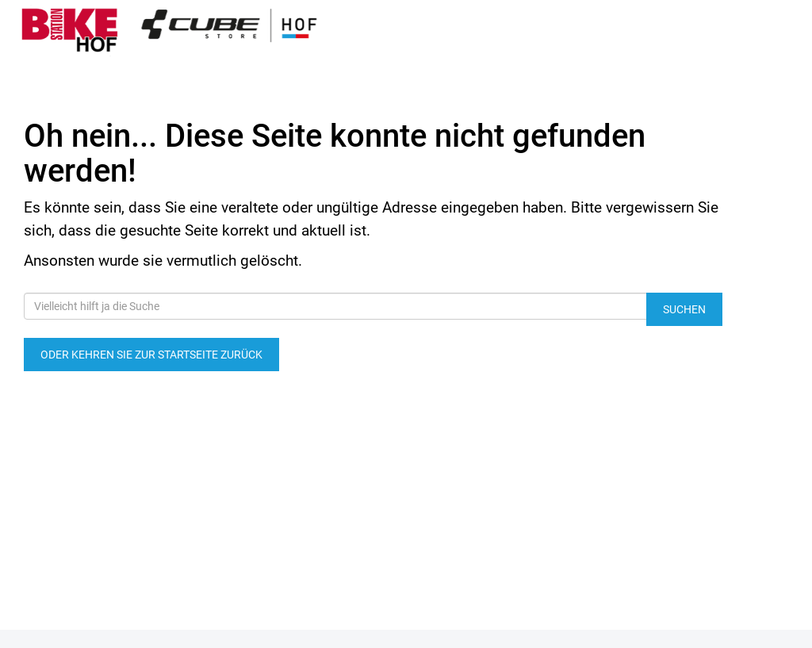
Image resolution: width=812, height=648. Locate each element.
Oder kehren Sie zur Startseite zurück (151, 355)
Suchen (684, 309)
